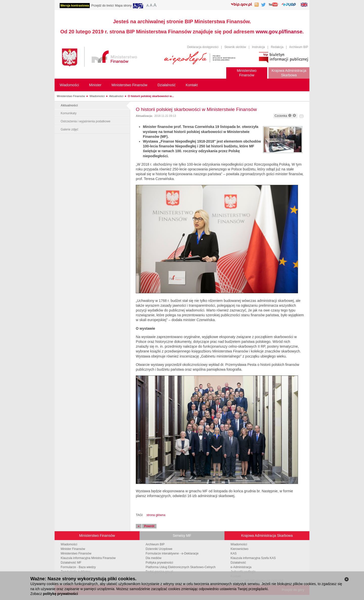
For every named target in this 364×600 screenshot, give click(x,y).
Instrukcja (258, 47)
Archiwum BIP (299, 47)
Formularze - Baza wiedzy (78, 567)
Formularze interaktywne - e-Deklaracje (172, 553)
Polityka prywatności (159, 563)
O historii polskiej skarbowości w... (151, 96)
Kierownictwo (240, 549)
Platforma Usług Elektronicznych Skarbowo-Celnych (181, 567)
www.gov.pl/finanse (279, 32)
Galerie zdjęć (70, 129)
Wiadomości (97, 96)
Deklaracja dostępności (203, 47)
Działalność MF (71, 563)
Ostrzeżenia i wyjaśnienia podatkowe (86, 121)
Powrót (149, 526)
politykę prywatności (60, 594)
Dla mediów (154, 558)
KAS (234, 553)
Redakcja (277, 47)
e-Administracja (241, 567)
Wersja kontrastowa (75, 6)
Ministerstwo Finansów (71, 96)
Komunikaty (69, 113)
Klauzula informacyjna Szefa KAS (253, 558)
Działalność (238, 563)
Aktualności (116, 96)
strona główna (156, 515)
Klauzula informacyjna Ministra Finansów (88, 558)
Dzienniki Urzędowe (159, 549)
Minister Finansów (73, 549)
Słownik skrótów (235, 47)
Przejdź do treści (103, 6)
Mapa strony (123, 6)
